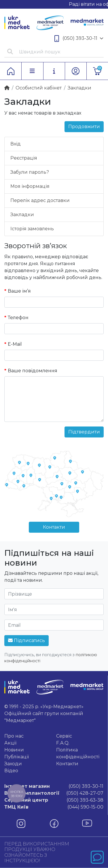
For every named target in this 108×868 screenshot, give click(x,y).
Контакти (54, 527)
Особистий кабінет (39, 88)
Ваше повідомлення (33, 371)
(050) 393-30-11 (79, 39)
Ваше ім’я (19, 291)
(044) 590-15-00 (54, 807)
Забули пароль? (30, 172)
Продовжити (84, 127)
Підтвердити (84, 432)
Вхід (16, 144)
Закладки (22, 215)
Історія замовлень (32, 229)
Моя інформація (30, 186)
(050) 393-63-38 (54, 800)
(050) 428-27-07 (54, 793)
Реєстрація (24, 158)
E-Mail (15, 344)
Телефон (18, 318)
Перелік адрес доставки (40, 200)
